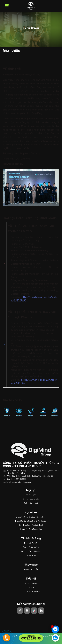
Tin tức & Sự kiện (31, 543)
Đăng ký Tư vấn (31, 583)
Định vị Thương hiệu (31, 499)
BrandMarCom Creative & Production (31, 521)
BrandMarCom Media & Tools (31, 525)
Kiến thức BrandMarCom (31, 551)
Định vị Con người (31, 503)
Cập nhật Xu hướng (31, 547)
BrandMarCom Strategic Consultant (31, 517)
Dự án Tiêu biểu (31, 569)
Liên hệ (31, 588)
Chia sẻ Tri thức (31, 556)
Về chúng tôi (31, 495)
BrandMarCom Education (31, 529)
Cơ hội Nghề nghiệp (31, 592)
